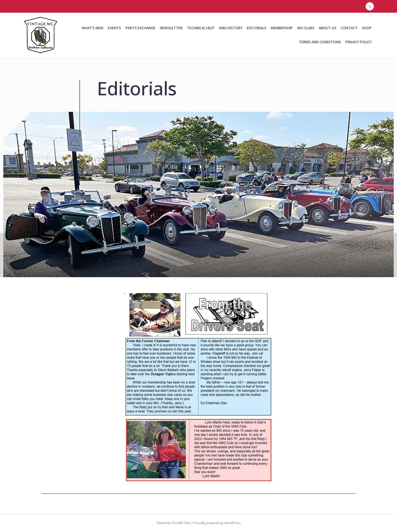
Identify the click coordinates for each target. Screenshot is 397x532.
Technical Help (201, 28)
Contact (349, 28)
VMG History (231, 28)
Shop (367, 28)
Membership (282, 28)
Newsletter (171, 28)
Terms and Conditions (320, 42)
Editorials (257, 28)
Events (114, 28)
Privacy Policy (359, 42)
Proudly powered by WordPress (217, 523)
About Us (328, 28)
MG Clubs (306, 28)
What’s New (92, 28)
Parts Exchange (140, 28)
